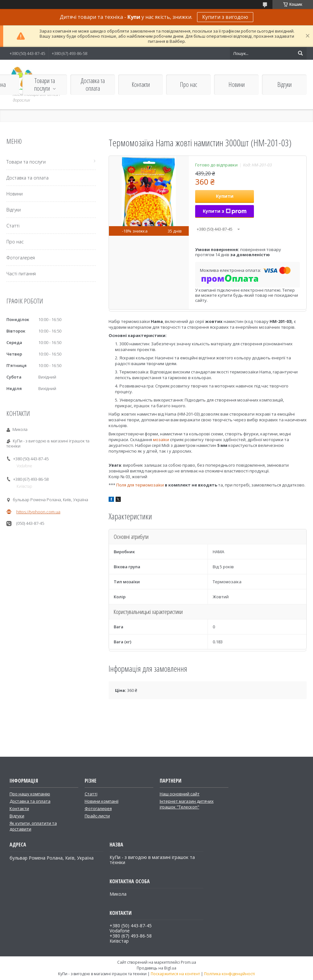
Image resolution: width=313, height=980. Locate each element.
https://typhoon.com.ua (38, 512)
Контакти (141, 84)
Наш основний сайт (180, 794)
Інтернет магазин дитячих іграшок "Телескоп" (187, 804)
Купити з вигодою (225, 17)
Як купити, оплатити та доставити (33, 826)
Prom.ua (188, 962)
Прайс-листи (97, 816)
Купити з (225, 211)
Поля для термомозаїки (140, 485)
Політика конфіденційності (229, 974)
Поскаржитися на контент (175, 974)
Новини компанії (102, 801)
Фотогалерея (21, 258)
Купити (225, 196)
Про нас (188, 84)
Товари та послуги (45, 84)
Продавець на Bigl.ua (156, 968)
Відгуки (284, 84)
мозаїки (161, 440)
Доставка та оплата (93, 84)
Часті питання (21, 274)
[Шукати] (300, 53)
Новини (237, 84)
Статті (13, 226)
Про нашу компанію (30, 794)
